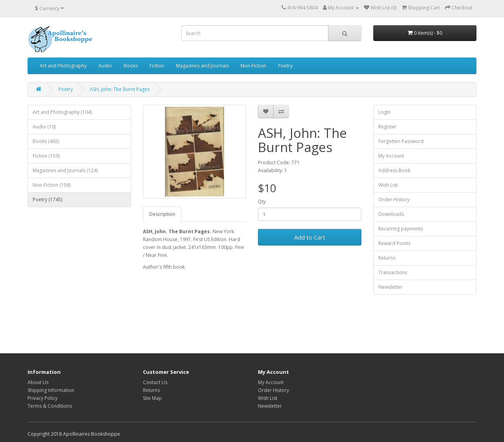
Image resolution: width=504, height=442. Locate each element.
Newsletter (390, 287)
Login (384, 112)
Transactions (393, 272)
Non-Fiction (253, 66)
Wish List (388, 185)
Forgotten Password (401, 141)
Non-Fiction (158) (52, 185)
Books (131, 66)
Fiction (157, 66)
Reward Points (394, 243)
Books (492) (46, 141)
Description (162, 214)
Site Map (152, 398)
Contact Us (155, 382)
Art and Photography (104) (62, 112)
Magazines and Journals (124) (65, 170)
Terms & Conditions (50, 406)
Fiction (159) (46, 156)
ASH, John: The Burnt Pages (120, 89)
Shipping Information (51, 390)
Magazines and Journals (202, 66)
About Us (38, 382)
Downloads (391, 214)
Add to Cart (310, 237)
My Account (391, 156)
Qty (262, 201)
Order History (394, 200)
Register (387, 127)
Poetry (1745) (47, 200)
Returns (387, 258)
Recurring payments (401, 229)
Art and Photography (63, 66)
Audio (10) (44, 127)
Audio (105, 66)
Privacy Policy (43, 398)
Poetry (285, 66)
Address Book (394, 170)
